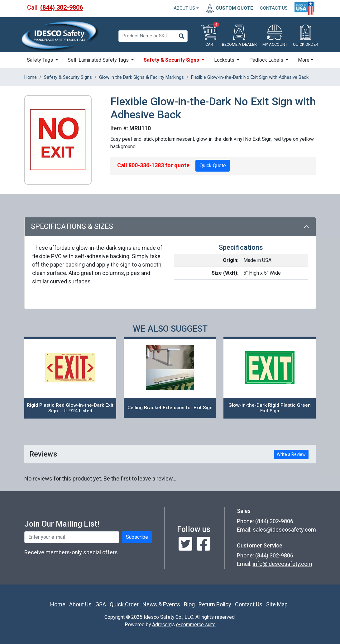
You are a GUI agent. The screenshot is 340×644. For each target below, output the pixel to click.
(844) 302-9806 (62, 7)
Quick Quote (213, 166)
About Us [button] (184, 8)
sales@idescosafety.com (284, 530)
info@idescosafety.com (283, 564)
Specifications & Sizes (72, 227)
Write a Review (291, 454)
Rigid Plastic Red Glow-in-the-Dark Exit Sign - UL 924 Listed (70, 408)
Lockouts (225, 60)
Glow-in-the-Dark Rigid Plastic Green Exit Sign (270, 408)
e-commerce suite (196, 625)
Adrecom (162, 625)
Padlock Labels (267, 60)
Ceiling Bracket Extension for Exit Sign (170, 408)
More (304, 60)
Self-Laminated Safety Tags (99, 60)
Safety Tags (41, 60)
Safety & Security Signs (172, 60)
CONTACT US (274, 8)
